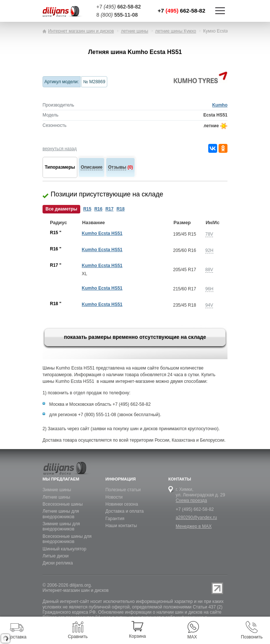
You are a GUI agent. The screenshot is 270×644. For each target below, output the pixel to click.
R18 (121, 209)
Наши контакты (121, 526)
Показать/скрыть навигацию (220, 11)
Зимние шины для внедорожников (61, 526)
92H (209, 250)
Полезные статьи (123, 490)
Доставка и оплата (125, 511)
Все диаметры (61, 209)
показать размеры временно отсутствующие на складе (135, 337)
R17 (109, 209)
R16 (98, 209)
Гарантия (115, 519)
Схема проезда (191, 500)
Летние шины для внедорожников (61, 514)
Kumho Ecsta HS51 (102, 233)
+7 (181, 11)
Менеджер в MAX (194, 526)
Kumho (220, 105)
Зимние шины (57, 490)
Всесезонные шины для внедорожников (67, 539)
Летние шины (56, 497)
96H (209, 289)
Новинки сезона (122, 504)
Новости (114, 497)
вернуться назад (60, 149)
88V (209, 270)
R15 (87, 209)
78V (209, 234)
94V (209, 305)
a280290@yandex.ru (196, 517)
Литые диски (55, 556)
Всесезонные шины (63, 504)
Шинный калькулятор (64, 549)
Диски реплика (58, 563)
